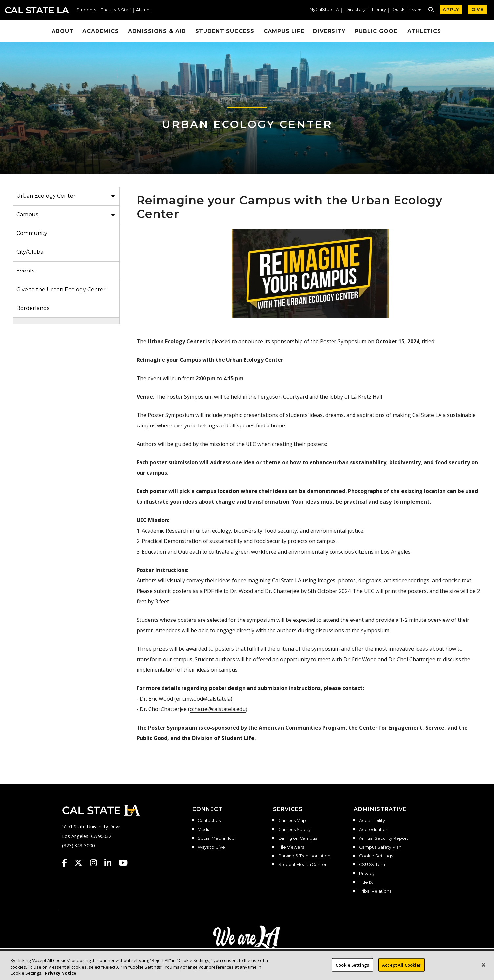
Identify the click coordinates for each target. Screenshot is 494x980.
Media (204, 830)
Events (25, 271)
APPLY (451, 9)
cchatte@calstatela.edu (218, 709)
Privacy (367, 874)
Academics (101, 31)
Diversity (329, 31)
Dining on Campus (298, 838)
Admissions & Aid (157, 31)
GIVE (477, 9)
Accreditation (374, 830)
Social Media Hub (216, 838)
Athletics (424, 31)
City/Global (31, 252)
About (63, 31)
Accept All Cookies (401, 972)
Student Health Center (302, 865)
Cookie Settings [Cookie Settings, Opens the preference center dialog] (352, 972)
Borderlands (33, 308)
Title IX (366, 882)
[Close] (483, 971)
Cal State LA (37, 10)
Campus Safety (294, 830)
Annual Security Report (384, 838)
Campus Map (292, 821)
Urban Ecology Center (247, 124)
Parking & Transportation (304, 856)
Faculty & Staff (116, 10)
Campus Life (284, 31)
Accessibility (372, 821)
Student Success (225, 31)
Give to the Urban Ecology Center (61, 289)
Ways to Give (211, 847)
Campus (27, 215)
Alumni (143, 10)
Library (379, 10)
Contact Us (209, 821)
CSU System (372, 865)
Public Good (376, 31)
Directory (355, 10)
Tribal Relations (375, 891)
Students (86, 10)
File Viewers (291, 847)
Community (32, 233)
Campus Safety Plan (380, 847)
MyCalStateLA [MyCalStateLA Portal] (324, 10)
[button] (407, 10)
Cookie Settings (376, 856)
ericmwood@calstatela (203, 699)
